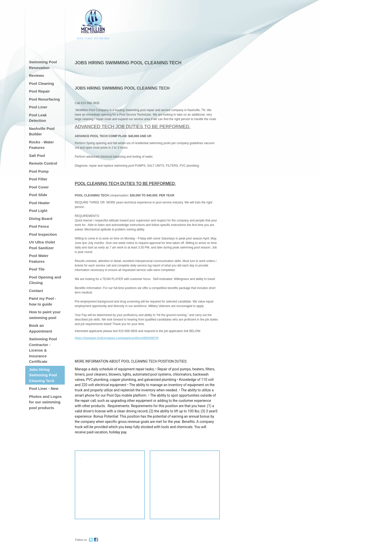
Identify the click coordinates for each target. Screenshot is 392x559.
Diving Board (41, 219)
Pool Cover (39, 187)
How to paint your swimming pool (45, 315)
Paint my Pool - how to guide (42, 301)
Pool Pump (39, 171)
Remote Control (43, 163)
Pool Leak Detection (38, 118)
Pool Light (38, 211)
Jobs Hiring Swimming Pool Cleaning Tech (43, 375)
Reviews (36, 75)
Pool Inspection (43, 234)
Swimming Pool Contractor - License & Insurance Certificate (43, 350)
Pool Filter (38, 179)
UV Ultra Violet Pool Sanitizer (42, 245)
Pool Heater (39, 203)
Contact (36, 291)
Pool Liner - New (44, 388)
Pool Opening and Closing (45, 280)
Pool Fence (39, 226)
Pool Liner (38, 107)
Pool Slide (38, 195)
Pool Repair (39, 91)
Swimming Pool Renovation (43, 65)
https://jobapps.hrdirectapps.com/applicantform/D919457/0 (117, 338)
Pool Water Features (39, 258)
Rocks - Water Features (41, 145)
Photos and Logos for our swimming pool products (45, 402)
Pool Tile (37, 269)
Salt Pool (37, 156)
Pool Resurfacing (44, 99)
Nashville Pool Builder (42, 131)
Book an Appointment (40, 328)
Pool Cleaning (41, 83)
